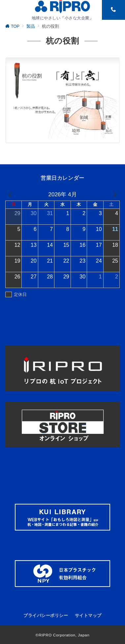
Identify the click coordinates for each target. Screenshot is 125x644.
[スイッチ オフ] (113, 10)
